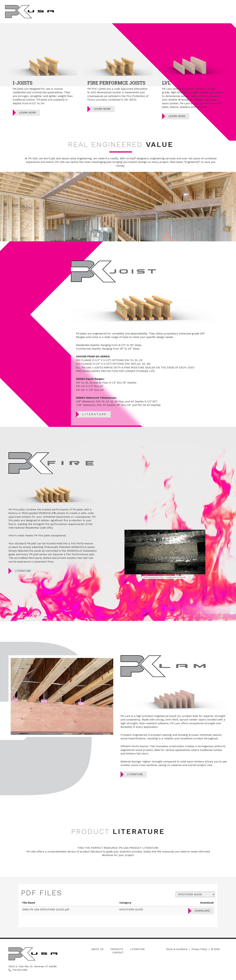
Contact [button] (220, 11)
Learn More (28, 113)
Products (117, 949)
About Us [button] (160, 11)
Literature (95, 414)
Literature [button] (200, 11)
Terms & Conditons (177, 949)
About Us (97, 949)
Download (202, 911)
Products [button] (180, 11)
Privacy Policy (199, 949)
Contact (118, 952)
